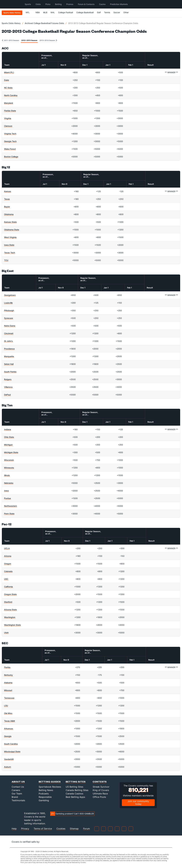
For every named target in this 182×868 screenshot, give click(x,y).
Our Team (17, 794)
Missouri (8, 690)
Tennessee (9, 698)
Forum (87, 829)
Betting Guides (50, 782)
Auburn (8, 767)
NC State (8, 88)
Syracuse (9, 318)
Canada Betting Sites (77, 790)
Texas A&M (10, 721)
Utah (6, 633)
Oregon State (10, 594)
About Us (18, 782)
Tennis (107, 12)
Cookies (61, 829)
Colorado (8, 571)
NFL (29, 12)
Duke (7, 80)
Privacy (25, 829)
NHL (53, 12)
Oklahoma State (12, 230)
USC (6, 579)
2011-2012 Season (11, 40)
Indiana (8, 429)
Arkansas (9, 729)
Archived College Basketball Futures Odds (44, 23)
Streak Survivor (101, 787)
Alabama (8, 683)
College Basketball (85, 12)
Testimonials (18, 800)
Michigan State (11, 452)
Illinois (7, 475)
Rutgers (8, 379)
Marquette (9, 356)
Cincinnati (9, 333)
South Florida (10, 372)
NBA (38, 12)
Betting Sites (76, 782)
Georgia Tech (10, 141)
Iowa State (9, 245)
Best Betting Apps (75, 797)
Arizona (8, 556)
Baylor (7, 207)
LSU (6, 706)
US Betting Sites (74, 787)
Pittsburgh (9, 310)
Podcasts (44, 794)
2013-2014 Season (48, 40)
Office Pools (99, 797)
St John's (8, 341)
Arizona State (10, 610)
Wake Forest (10, 149)
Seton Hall (9, 364)
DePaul (7, 395)
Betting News (46, 790)
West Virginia (10, 237)
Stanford (8, 602)
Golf (99, 12)
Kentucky (8, 675)
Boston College (11, 157)
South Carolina (11, 744)
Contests (100, 782)
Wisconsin (9, 460)
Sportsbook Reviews (50, 787)
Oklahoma (9, 214)
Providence (9, 349)
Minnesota (9, 468)
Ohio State (9, 437)
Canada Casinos (74, 794)
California (8, 587)
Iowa (6, 491)
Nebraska (9, 483)
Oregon (8, 564)
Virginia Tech (10, 134)
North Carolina (11, 95)
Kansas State (10, 222)
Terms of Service (43, 829)
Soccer (117, 12)
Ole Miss (8, 713)
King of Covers (101, 790)
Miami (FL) (9, 72)
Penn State (9, 514)
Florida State (10, 111)
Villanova (8, 387)
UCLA (7, 548)
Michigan (8, 445)
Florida (7, 667)
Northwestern (11, 506)
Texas (7, 199)
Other (127, 12)
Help (14, 829)
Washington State (12, 625)
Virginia (8, 118)
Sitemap (74, 829)
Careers (16, 790)
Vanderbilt (9, 759)
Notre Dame (10, 326)
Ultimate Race (100, 794)
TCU (6, 260)
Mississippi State (12, 752)
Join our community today (138, 803)
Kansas (8, 191)
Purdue (7, 498)
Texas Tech (10, 253)
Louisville (8, 303)
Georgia (8, 736)
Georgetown (10, 295)
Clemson (8, 126)
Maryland (9, 103)
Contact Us (18, 787)
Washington (10, 617)
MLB (45, 12)
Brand (15, 797)
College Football (66, 12)
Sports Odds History (11, 23)
